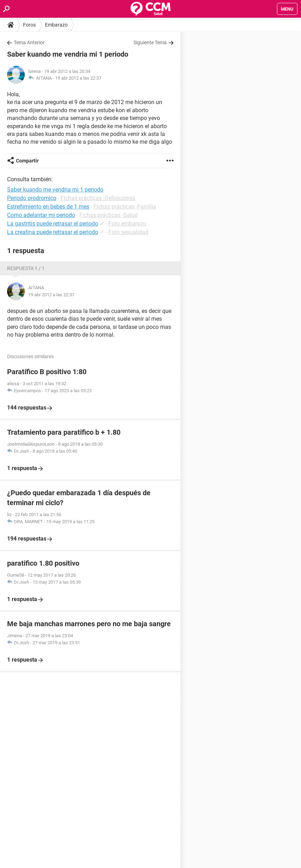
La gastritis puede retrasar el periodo (53, 224)
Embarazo (56, 25)
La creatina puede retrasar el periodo (53, 232)
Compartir (27, 161)
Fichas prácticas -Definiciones (98, 198)
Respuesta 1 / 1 (26, 268)
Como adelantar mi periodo (41, 215)
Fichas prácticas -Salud (109, 215)
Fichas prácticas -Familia (125, 207)
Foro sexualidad (128, 232)
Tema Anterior (29, 42)
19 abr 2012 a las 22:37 (78, 78)
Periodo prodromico (32, 198)
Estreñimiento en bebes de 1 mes (48, 207)
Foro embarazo (127, 224)
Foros (29, 25)
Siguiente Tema (150, 42)
